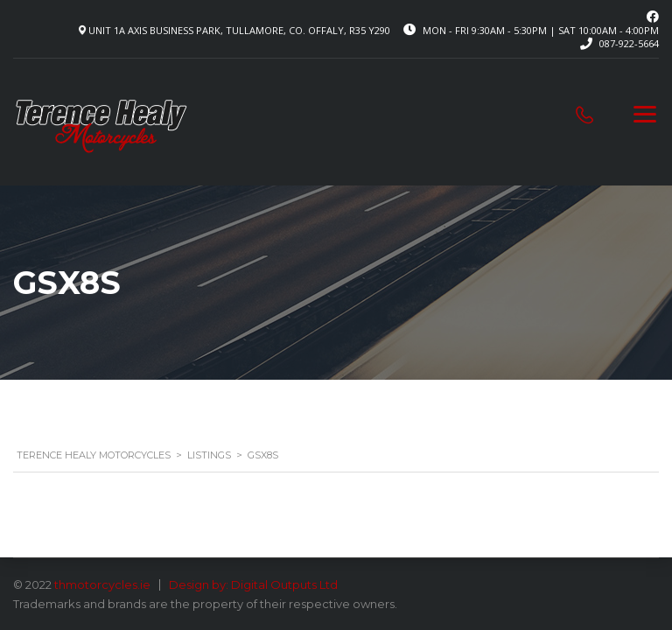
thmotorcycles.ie (102, 584)
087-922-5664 (629, 43)
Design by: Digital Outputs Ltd (253, 584)
